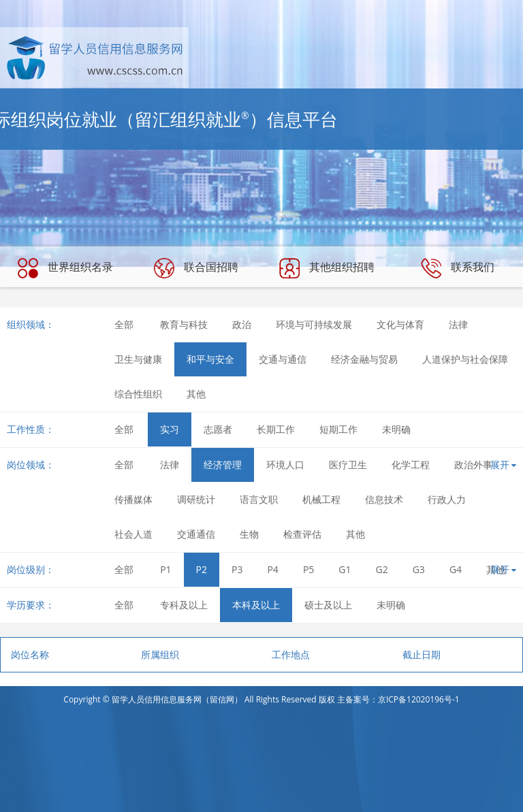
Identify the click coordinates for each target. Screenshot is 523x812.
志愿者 (218, 429)
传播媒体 (133, 499)
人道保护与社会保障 (465, 359)
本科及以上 (256, 605)
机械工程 (321, 499)
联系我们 (458, 268)
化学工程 (411, 465)
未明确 (396, 429)
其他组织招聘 (327, 268)
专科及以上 (184, 605)
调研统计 (196, 499)
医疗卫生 (348, 465)
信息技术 (384, 499)
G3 (419, 569)
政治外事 (473, 465)
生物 (249, 534)
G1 (345, 569)
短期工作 (338, 429)
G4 (456, 569)
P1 (165, 569)
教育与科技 (184, 324)
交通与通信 (283, 359)
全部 (124, 324)
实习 (170, 429)
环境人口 (285, 465)
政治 (242, 324)
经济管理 (223, 465)
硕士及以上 (328, 605)
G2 (382, 569)
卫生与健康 (138, 359)
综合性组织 (138, 394)
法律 (458, 324)
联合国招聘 (196, 268)
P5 (308, 569)
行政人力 (447, 499)
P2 (202, 569)
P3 (237, 569)
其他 (196, 394)
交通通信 (196, 534)
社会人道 (133, 534)
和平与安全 (210, 359)
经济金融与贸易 (364, 359)
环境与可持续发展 (314, 324)
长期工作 (276, 429)
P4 (272, 569)
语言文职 (259, 499)
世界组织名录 (65, 268)
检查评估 (302, 534)
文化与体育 (400, 324)
